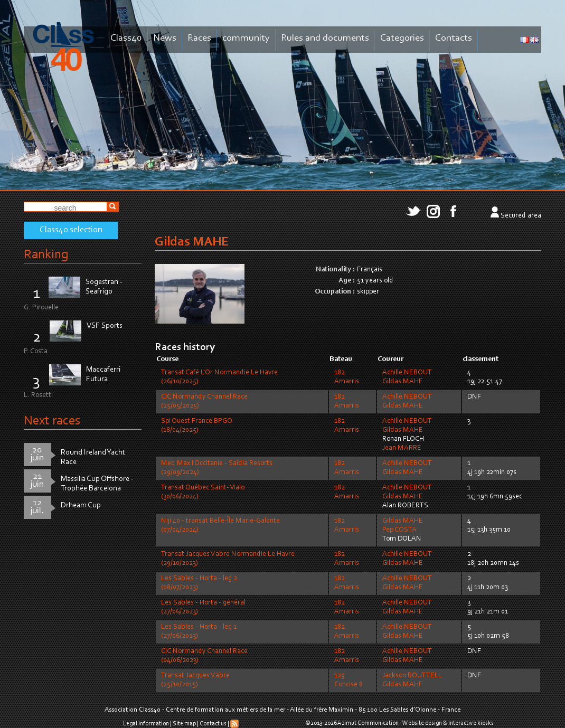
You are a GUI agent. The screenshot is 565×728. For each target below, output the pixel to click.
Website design (422, 723)
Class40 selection (71, 230)
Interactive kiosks (471, 723)
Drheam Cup (81, 505)
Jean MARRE (402, 448)
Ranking (46, 255)
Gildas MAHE (403, 382)
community (246, 38)
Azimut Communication (368, 723)
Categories (402, 38)
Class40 (126, 38)
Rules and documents (325, 38)
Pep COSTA (399, 530)
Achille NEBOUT (407, 373)
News (165, 38)
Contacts (454, 38)
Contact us (213, 724)
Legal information (146, 724)
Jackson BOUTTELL (412, 676)
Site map (184, 724)
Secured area (521, 216)
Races (199, 38)
